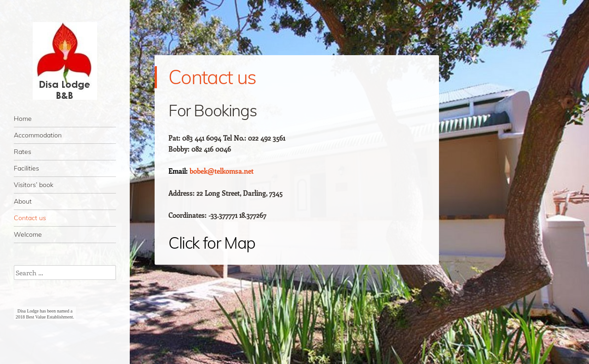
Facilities (26, 168)
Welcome (28, 234)
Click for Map (212, 243)
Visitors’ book (34, 185)
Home (23, 119)
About (23, 201)
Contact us (30, 218)
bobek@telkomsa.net (222, 171)
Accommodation (38, 135)
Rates (23, 152)
